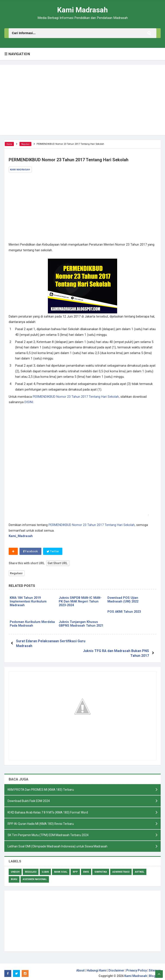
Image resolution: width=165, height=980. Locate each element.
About (80, 967)
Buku (14, 876)
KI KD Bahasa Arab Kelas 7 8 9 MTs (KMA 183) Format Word (48, 809)
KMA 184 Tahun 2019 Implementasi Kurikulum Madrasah (28, 602)
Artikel (140, 869)
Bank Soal (61, 869)
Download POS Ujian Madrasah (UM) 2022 (123, 600)
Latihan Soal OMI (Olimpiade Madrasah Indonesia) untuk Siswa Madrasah (57, 843)
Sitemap (155, 967)
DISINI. (29, 402)
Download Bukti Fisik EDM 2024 (29, 797)
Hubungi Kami (97, 967)
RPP (75, 869)
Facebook (31, 552)
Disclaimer (116, 967)
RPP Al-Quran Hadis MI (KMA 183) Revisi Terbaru (41, 820)
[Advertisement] (82, 100)
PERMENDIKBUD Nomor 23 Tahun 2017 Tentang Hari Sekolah (76, 397)
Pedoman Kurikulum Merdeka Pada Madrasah (32, 625)
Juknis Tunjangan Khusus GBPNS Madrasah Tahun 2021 (78, 627)
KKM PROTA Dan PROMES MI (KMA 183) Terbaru (41, 785)
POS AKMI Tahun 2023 (125, 613)
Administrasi (121, 869)
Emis (86, 869)
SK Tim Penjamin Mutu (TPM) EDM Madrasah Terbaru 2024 (48, 832)
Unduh (15, 869)
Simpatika (101, 869)
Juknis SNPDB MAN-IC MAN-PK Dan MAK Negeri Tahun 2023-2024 (81, 602)
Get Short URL (58, 564)
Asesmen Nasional (35, 876)
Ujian (45, 869)
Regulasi (16, 574)
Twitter (54, 552)
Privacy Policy (137, 967)
